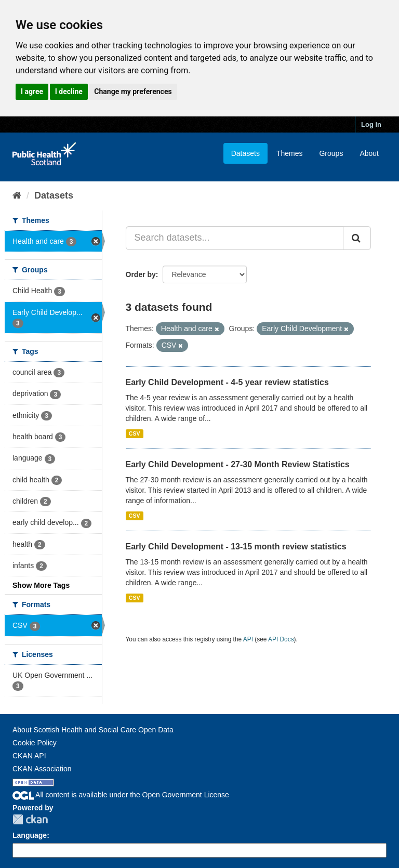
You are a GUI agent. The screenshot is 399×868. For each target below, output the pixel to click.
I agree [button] (32, 91)
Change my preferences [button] (133, 91)
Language (30, 835)
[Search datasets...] (235, 238)
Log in (371, 124)
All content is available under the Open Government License (121, 795)
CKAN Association (42, 769)
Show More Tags (41, 585)
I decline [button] (69, 91)
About (369, 153)
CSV (135, 433)
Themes (290, 153)
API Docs (281, 639)
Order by (141, 274)
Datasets (245, 153)
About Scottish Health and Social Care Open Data (93, 730)
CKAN (30, 819)
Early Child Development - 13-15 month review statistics (236, 547)
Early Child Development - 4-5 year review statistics (227, 382)
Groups (331, 153)
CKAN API (29, 756)
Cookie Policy (35, 743)
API (248, 639)
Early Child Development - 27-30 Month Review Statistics (238, 464)
